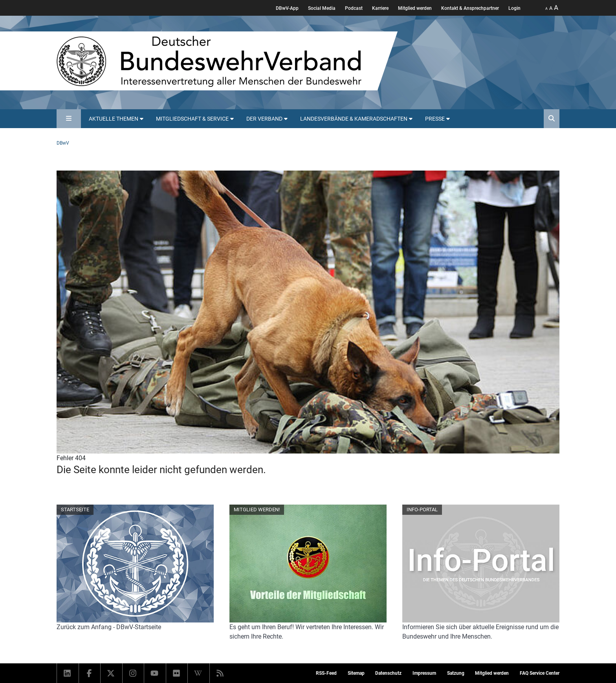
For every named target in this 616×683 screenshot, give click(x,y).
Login (514, 8)
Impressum (424, 673)
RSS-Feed (326, 673)
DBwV (63, 143)
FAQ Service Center (540, 673)
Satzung (456, 673)
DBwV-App (287, 8)
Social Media (322, 8)
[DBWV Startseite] (227, 61)
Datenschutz (388, 673)
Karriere (380, 8)
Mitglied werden (415, 8)
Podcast (354, 8)
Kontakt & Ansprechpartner (470, 8)
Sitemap (356, 673)
